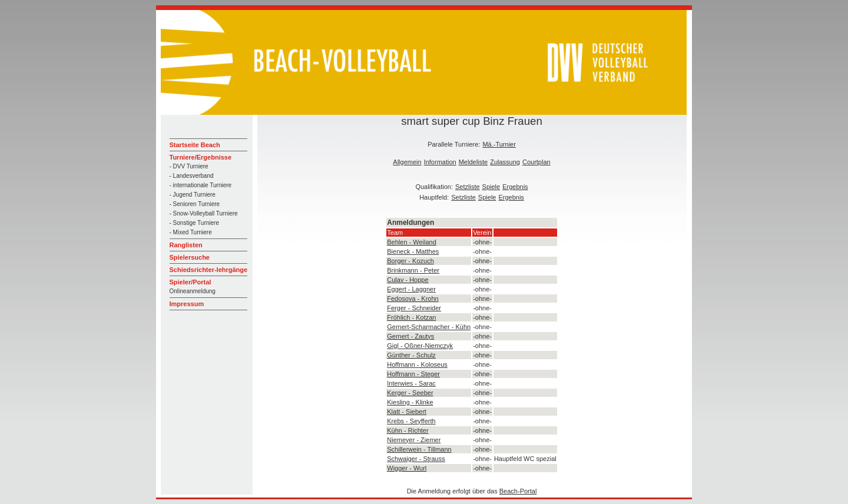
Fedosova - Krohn (413, 299)
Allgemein (407, 162)
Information (440, 162)
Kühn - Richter (408, 430)
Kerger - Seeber (410, 393)
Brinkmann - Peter (413, 270)
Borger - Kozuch (410, 261)
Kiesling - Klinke (410, 402)
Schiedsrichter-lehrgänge (209, 270)
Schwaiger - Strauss (416, 459)
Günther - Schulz (411, 355)
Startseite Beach (195, 145)
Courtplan (536, 162)
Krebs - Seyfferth (411, 421)
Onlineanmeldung (193, 291)
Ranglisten (186, 245)
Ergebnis (515, 187)
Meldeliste (473, 162)
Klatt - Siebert (407, 412)
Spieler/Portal (191, 282)
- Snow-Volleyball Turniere (204, 213)
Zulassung (505, 162)
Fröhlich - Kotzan (411, 317)
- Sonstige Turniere (195, 223)
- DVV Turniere (189, 166)
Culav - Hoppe (408, 280)
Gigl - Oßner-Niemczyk (420, 346)
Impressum (187, 304)
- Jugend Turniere (193, 195)
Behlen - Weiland (412, 242)
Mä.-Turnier (499, 144)
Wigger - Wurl (407, 468)
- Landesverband (192, 176)
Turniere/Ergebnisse (201, 157)
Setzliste (468, 187)
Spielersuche (190, 257)
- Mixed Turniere (191, 232)
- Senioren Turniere (195, 204)
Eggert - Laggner (411, 289)
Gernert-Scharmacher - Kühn (429, 327)
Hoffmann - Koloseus (417, 364)
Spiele (491, 187)
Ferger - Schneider (414, 308)
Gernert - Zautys (410, 336)
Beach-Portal (518, 491)
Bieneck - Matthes (413, 251)
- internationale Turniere (201, 185)
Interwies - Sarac (411, 383)
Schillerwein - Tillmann (419, 449)
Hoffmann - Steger (413, 374)
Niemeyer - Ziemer (414, 440)
